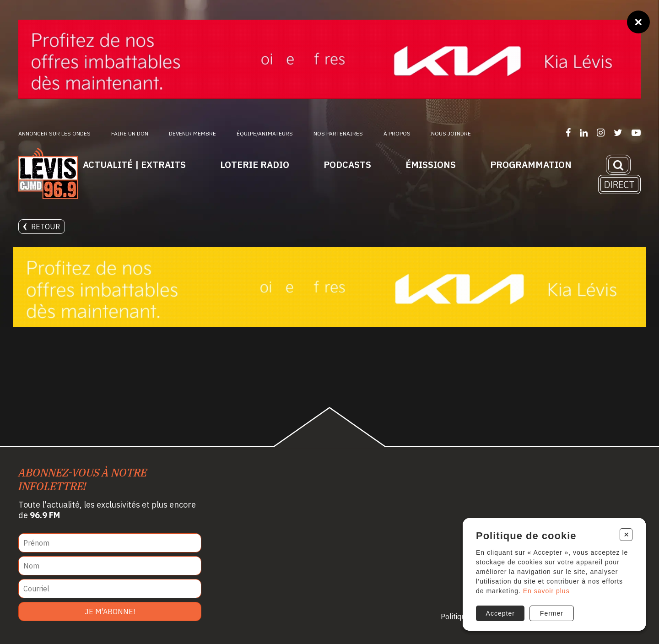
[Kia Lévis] (329, 59)
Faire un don (130, 133)
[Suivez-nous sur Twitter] (618, 133)
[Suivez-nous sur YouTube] (636, 133)
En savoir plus (546, 591)
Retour (42, 227)
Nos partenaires (338, 133)
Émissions (431, 165)
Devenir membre (192, 133)
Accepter (500, 613)
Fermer (552, 613)
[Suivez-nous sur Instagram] (601, 133)
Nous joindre (451, 133)
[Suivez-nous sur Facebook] (568, 133)
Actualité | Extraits (134, 165)
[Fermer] (638, 22)
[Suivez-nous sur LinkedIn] (584, 133)
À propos (397, 133)
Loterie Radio (255, 165)
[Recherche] (618, 165)
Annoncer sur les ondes (54, 133)
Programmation (531, 165)
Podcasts (347, 165)
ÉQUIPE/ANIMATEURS (265, 133)
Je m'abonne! (110, 612)
